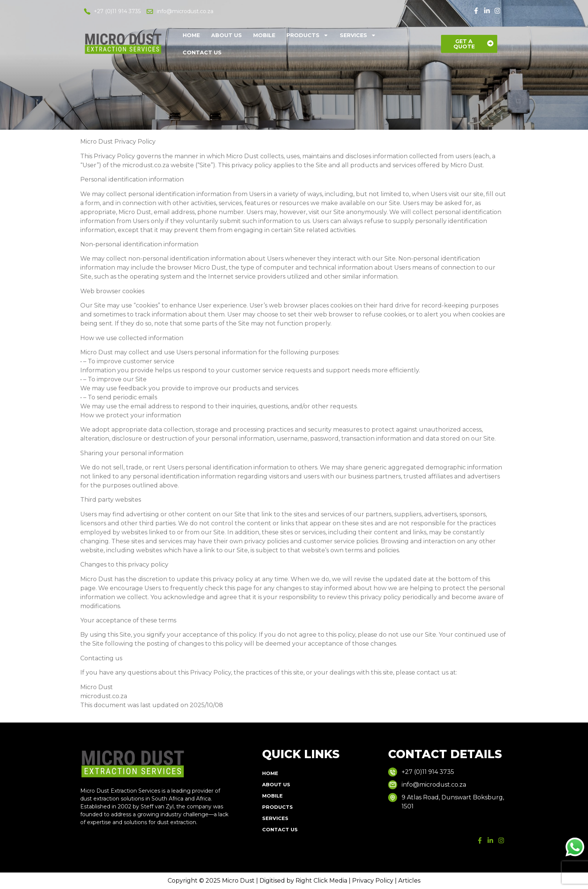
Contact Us (202, 52)
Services (358, 35)
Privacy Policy (373, 881)
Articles (409, 881)
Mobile (264, 35)
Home (191, 35)
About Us (226, 35)
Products (307, 35)
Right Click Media (321, 881)
